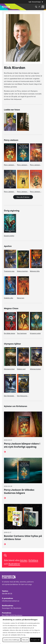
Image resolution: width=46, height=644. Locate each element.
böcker (24, 560)
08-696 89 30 (7, 594)
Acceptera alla (35, 640)
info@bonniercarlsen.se (11, 601)
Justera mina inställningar (12, 640)
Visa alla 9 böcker (23, 197)
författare (33, 560)
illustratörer (14, 564)
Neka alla (25, 640)
